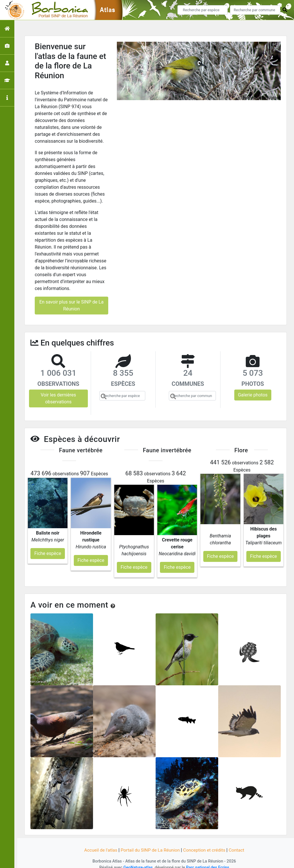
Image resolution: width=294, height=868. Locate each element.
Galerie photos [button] (253, 395)
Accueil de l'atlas (99, 843)
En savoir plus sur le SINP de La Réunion (71, 305)
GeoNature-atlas (137, 860)
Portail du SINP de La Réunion (150, 843)
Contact (239, 843)
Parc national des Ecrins (208, 860)
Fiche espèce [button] (48, 546)
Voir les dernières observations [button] (58, 398)
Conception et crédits (206, 843)
